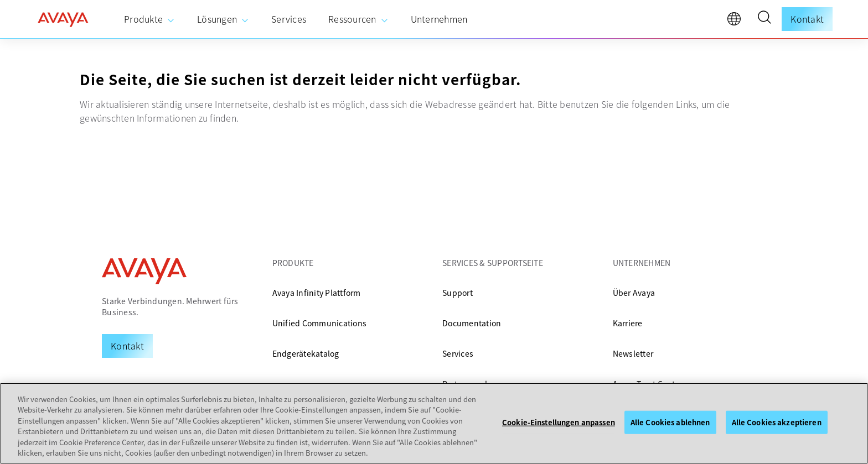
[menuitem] (149, 19)
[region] (434, 423)
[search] (764, 19)
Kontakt (807, 19)
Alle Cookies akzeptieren (777, 422)
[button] (764, 19)
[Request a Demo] (127, 346)
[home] (63, 19)
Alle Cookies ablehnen (670, 422)
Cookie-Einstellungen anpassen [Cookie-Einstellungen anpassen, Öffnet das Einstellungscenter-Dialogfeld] (559, 422)
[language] (737, 22)
